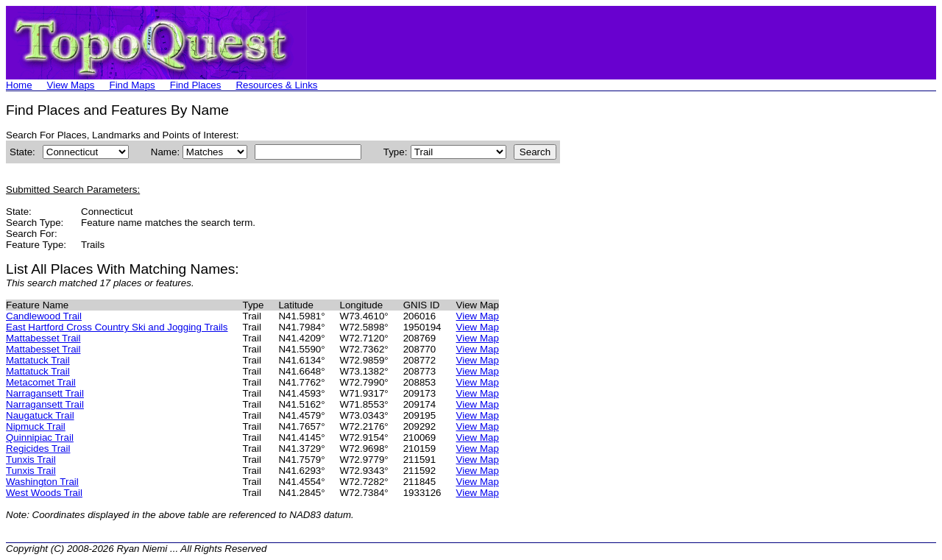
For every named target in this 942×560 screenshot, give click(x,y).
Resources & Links (276, 85)
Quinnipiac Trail (40, 437)
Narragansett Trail (45, 393)
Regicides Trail (38, 449)
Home (19, 85)
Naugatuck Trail (40, 415)
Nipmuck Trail (36, 426)
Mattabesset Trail (43, 338)
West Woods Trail (44, 493)
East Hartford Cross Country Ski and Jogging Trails (117, 327)
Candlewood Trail (44, 316)
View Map (478, 316)
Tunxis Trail (31, 460)
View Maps (71, 85)
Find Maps (132, 85)
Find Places (196, 85)
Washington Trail (42, 482)
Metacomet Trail (41, 382)
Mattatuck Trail (38, 360)
